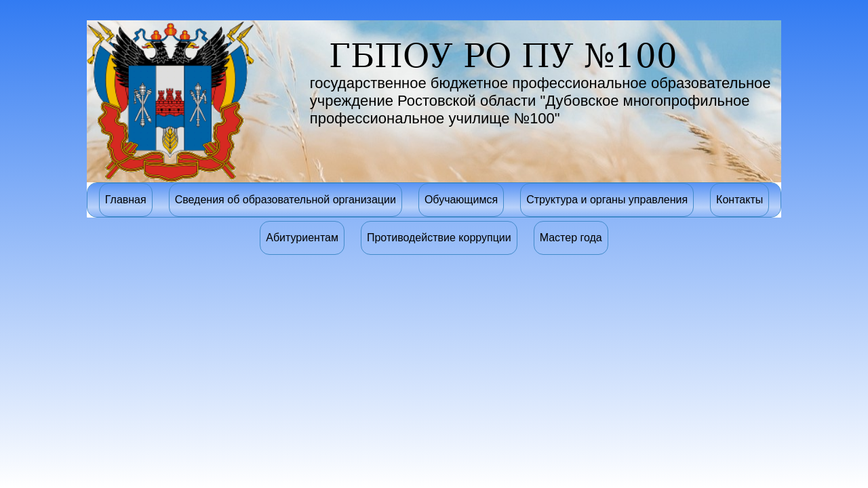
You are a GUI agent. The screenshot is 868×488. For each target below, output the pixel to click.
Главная (126, 200)
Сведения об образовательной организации (285, 200)
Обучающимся (461, 200)
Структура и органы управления (607, 200)
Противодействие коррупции (439, 238)
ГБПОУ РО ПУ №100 (503, 56)
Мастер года (571, 238)
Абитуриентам (302, 238)
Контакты (739, 200)
